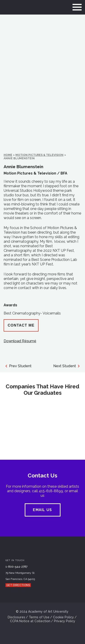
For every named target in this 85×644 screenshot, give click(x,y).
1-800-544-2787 (16, 567)
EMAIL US (42, 510)
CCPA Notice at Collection (30, 621)
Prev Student (18, 366)
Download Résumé (20, 341)
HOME (8, 155)
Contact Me (21, 325)
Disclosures (16, 617)
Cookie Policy (63, 617)
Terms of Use (39, 617)
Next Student (67, 366)
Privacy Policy (65, 621)
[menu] (77, 7)
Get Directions (18, 585)
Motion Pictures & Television (39, 155)
